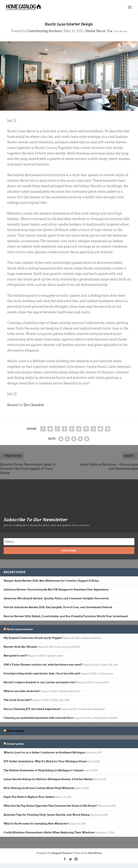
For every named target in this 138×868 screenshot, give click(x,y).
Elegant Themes (62, 853)
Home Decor (96, 31)
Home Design (15, 731)
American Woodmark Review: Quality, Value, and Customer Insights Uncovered (56, 598)
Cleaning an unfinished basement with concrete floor (39, 718)
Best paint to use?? (16, 656)
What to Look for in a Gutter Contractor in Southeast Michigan (44, 753)
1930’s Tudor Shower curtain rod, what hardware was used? (43, 665)
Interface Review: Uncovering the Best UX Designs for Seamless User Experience (56, 590)
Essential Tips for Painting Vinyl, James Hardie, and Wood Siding (46, 815)
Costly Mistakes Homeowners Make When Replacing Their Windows (49, 832)
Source (13, 405)
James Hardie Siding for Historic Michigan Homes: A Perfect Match (48, 779)
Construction (15, 744)
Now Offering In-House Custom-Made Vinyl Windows (39, 788)
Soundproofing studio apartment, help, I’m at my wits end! (42, 673)
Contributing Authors (44, 31)
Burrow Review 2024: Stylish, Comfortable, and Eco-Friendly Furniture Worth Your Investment (66, 616)
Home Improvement (20, 629)
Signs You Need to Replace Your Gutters (29, 797)
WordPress (95, 853)
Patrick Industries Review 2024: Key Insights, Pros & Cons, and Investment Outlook (58, 607)
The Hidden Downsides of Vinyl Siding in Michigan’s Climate (44, 770)
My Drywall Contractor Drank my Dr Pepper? (33, 638)
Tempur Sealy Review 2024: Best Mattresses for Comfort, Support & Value (51, 581)
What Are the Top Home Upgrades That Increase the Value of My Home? (50, 806)
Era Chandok (34, 405)
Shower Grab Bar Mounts (20, 647)
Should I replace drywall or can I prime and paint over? (40, 682)
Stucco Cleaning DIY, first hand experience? (32, 709)
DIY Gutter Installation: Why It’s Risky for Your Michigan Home (45, 761)
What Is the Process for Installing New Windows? (36, 824)
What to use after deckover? (22, 691)
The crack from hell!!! (18, 700)
